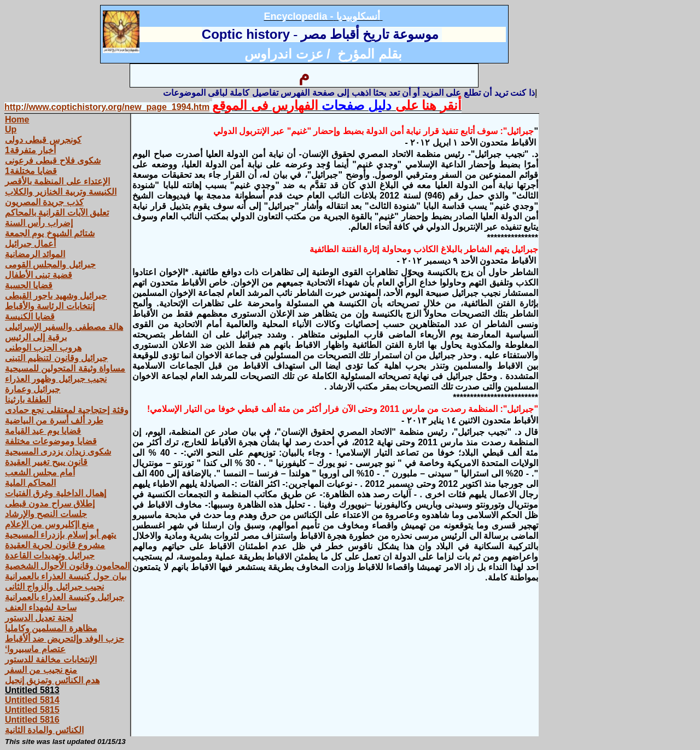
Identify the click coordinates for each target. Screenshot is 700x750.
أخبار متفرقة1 (30, 150)
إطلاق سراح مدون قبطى (50, 504)
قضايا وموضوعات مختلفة (51, 441)
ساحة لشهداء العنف (41, 607)
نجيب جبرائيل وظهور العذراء (56, 379)
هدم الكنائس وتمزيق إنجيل (52, 680)
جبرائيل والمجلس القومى (50, 264)
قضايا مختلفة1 (31, 171)
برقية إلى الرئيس (36, 337)
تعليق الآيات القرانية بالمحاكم (57, 213)
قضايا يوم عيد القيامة (43, 431)
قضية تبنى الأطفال (39, 275)
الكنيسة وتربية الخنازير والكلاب (61, 192)
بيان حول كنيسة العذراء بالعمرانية (66, 576)
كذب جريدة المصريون (44, 202)
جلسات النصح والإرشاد (46, 514)
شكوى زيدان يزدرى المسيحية (58, 452)
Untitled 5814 (32, 700)
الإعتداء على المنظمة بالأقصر (57, 181)
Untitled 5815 (32, 710)
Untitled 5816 (32, 720)
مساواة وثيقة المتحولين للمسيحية (65, 368)
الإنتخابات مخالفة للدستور (51, 659)
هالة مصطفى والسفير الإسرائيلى (64, 327)
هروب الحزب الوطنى (43, 348)
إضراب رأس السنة (39, 223)
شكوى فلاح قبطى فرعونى (53, 161)
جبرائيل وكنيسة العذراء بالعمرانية (65, 597)
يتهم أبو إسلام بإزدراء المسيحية (60, 535)
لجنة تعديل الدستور (39, 618)
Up (11, 129)
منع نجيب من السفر (41, 670)
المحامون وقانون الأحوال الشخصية (67, 566)
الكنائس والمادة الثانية (44, 730)
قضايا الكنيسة (30, 316)
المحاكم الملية (30, 483)
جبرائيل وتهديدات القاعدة (50, 556)
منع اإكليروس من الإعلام (49, 524)
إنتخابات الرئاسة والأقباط (50, 306)
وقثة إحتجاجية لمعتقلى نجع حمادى (67, 410)
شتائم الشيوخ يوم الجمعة (50, 233)
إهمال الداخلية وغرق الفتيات (56, 493)
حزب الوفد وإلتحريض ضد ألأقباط (65, 639)
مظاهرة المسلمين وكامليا (51, 628)
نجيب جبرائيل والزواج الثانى (54, 587)
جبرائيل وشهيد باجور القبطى (56, 296)
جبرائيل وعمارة (33, 389)
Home (17, 120)
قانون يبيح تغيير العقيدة (46, 462)
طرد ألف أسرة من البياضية (54, 420)
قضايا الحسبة (29, 285)
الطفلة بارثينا (28, 400)
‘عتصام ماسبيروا (35, 649)
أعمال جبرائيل (30, 244)
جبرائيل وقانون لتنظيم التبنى (56, 358)
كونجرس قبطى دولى (43, 140)
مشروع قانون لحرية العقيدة (55, 545)
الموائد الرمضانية (35, 254)
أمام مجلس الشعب (40, 472)
